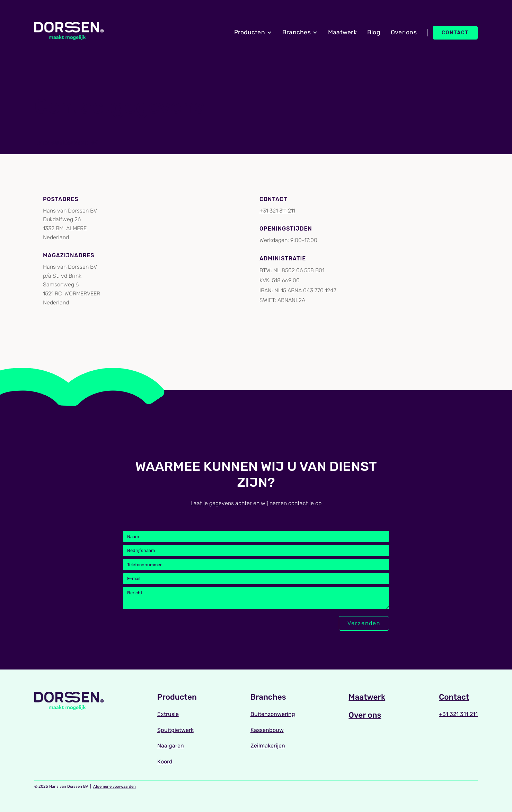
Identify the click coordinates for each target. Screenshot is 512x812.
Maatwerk (342, 32)
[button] (253, 33)
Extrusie (168, 714)
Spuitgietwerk (175, 730)
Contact (455, 33)
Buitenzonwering (273, 714)
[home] (69, 31)
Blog (374, 32)
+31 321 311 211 (277, 211)
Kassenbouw (267, 730)
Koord (165, 762)
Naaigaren (171, 746)
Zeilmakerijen (268, 746)
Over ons (404, 32)
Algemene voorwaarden (114, 787)
